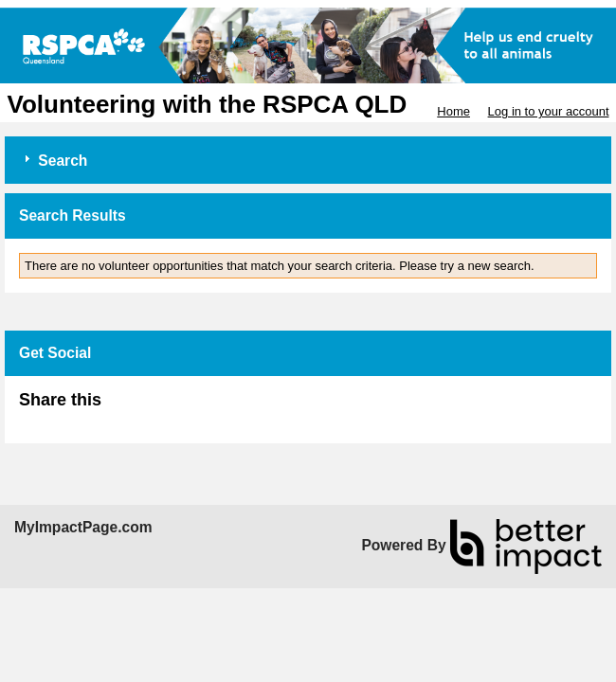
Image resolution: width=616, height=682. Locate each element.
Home (453, 111)
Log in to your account (549, 111)
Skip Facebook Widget (163, 408)
